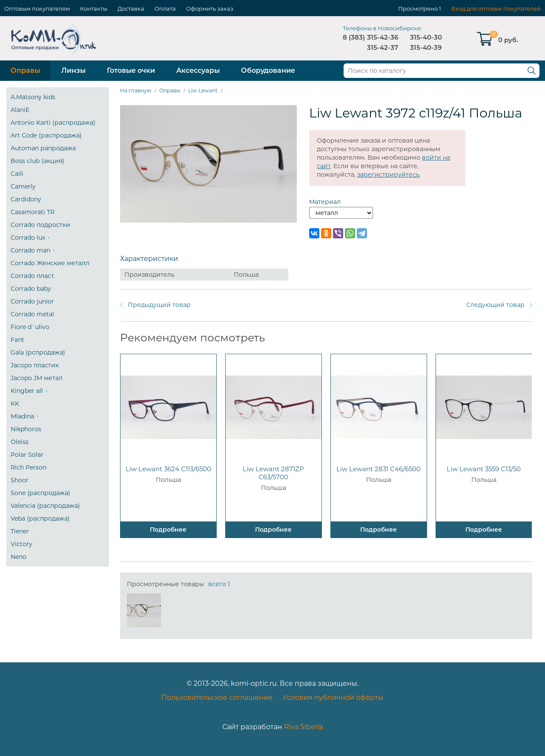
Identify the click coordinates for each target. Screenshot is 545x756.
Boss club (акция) (37, 161)
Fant (17, 340)
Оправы (25, 70)
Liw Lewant (203, 90)
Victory (22, 544)
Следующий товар (495, 305)
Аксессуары (198, 70)
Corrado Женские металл (50, 263)
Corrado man (30, 250)
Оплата (165, 9)
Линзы (73, 70)
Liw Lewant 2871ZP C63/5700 (273, 473)
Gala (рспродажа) (38, 352)
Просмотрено (418, 9)
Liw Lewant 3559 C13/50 (484, 469)
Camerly (23, 186)
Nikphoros (26, 429)
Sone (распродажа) (40, 493)
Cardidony (26, 199)
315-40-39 (426, 47)
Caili (17, 174)
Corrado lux (28, 238)
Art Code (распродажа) (46, 135)
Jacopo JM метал (37, 378)
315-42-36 (383, 37)
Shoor (20, 480)
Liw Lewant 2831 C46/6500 (379, 469)
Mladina (22, 416)
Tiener (20, 531)
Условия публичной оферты (333, 697)
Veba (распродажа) (40, 518)
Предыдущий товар (159, 305)
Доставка (131, 9)
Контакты (94, 9)
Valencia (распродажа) (45, 506)
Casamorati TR (33, 212)
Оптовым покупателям (37, 9)
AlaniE (20, 110)
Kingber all (27, 391)
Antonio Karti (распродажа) (53, 123)
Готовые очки (131, 70)
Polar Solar (27, 455)
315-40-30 (426, 37)
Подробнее (168, 530)
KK (15, 404)
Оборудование (268, 70)
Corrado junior (32, 301)
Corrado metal (32, 314)
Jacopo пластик (35, 365)
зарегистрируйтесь (388, 175)
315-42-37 (383, 47)
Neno (19, 557)
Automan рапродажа (43, 148)
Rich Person (29, 467)
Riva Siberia (304, 727)
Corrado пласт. (33, 276)
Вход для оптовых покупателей (496, 9)
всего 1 (219, 584)
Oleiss (20, 442)
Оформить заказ (210, 9)
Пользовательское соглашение (217, 697)
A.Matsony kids (33, 97)
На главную (136, 90)
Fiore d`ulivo (30, 327)
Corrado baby (31, 289)
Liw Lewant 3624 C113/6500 (168, 469)
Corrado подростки (40, 225)
